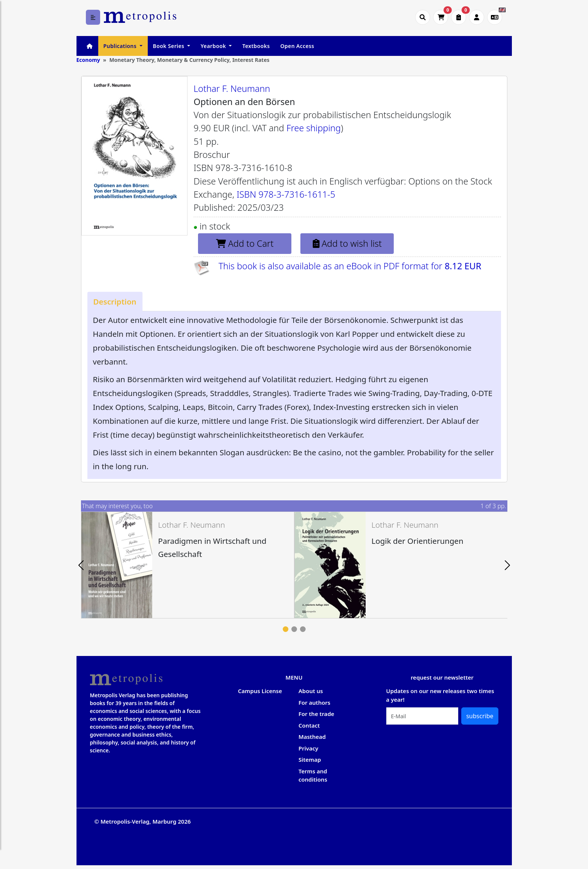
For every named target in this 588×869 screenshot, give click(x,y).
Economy (88, 60)
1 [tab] (286, 629)
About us (311, 691)
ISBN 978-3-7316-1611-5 (286, 194)
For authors (314, 702)
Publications (121, 46)
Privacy (308, 748)
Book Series (169, 46)
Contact (309, 725)
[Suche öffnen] (423, 17)
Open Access (297, 46)
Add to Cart (245, 243)
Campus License (260, 691)
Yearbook (214, 46)
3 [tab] (303, 629)
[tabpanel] (188, 565)
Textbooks (256, 46)
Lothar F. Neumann (232, 89)
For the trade (316, 714)
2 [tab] (294, 629)
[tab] (115, 301)
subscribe (480, 716)
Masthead (312, 737)
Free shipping (314, 128)
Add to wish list (347, 243)
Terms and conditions (313, 775)
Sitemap (310, 759)
